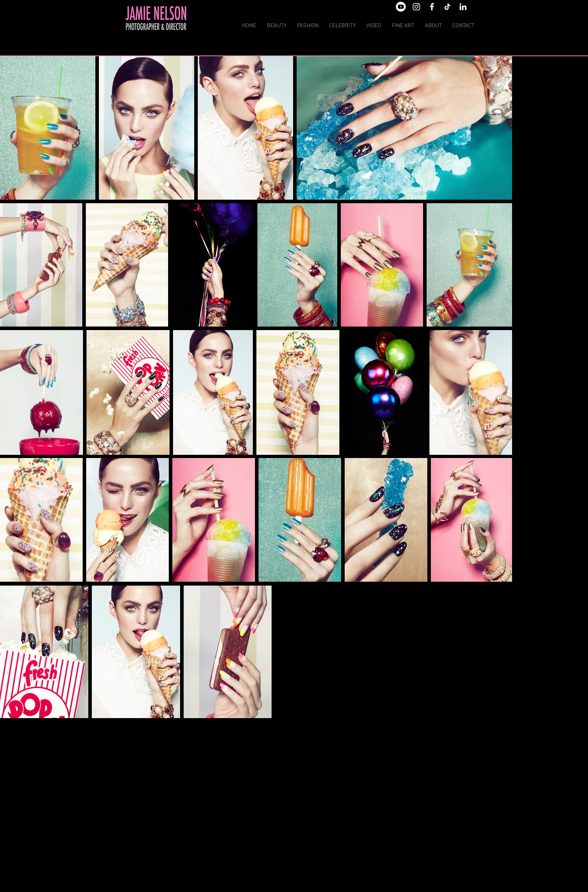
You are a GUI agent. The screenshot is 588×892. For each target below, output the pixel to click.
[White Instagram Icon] (416, 7)
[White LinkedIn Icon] (463, 7)
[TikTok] (447, 7)
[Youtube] (401, 7)
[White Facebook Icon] (432, 7)
